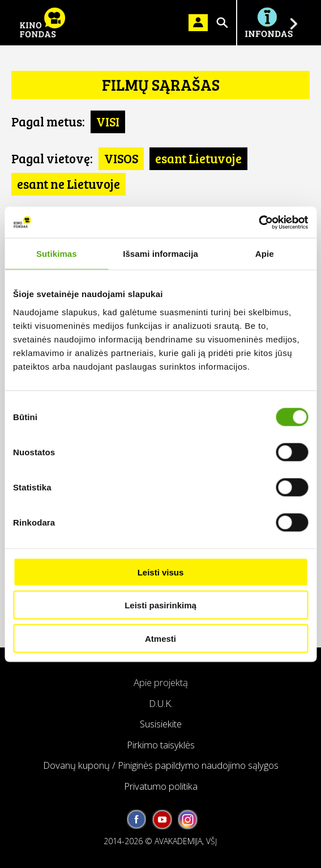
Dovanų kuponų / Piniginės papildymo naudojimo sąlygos (161, 765)
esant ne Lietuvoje (69, 184)
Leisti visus (161, 572)
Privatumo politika (161, 786)
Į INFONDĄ (268, 23)
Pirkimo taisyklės (161, 745)
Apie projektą (161, 682)
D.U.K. (161, 703)
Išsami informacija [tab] (160, 254)
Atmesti (160, 638)
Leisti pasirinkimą (160, 605)
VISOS (121, 158)
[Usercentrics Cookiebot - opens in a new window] (258, 222)
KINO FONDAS (42, 23)
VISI (108, 121)
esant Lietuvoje (198, 158)
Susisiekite (161, 724)
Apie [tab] (265, 254)
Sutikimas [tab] (57, 254)
